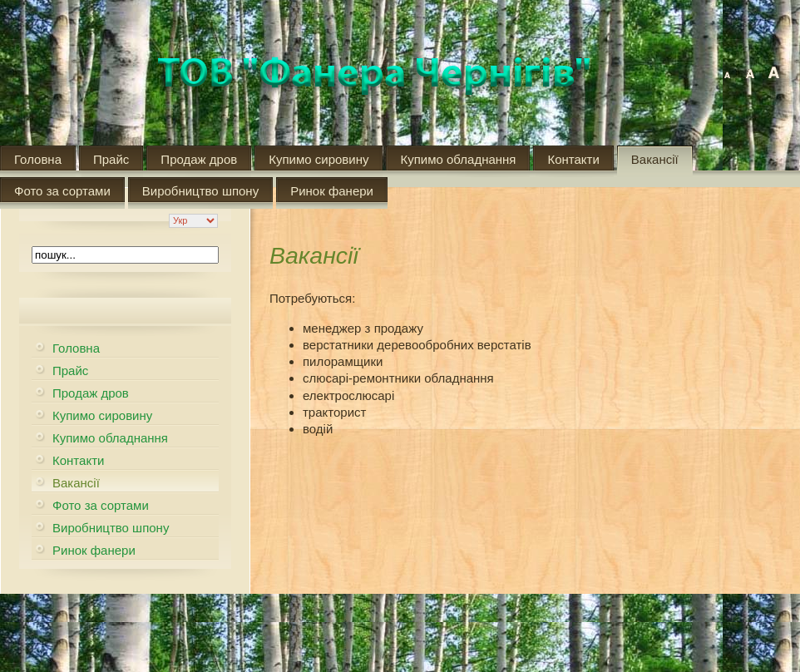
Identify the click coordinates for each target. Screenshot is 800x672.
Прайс (111, 159)
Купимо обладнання (458, 159)
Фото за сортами (62, 191)
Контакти (573, 159)
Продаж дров (199, 159)
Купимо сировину (319, 159)
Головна (38, 159)
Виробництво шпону (200, 191)
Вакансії (655, 159)
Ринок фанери (332, 191)
